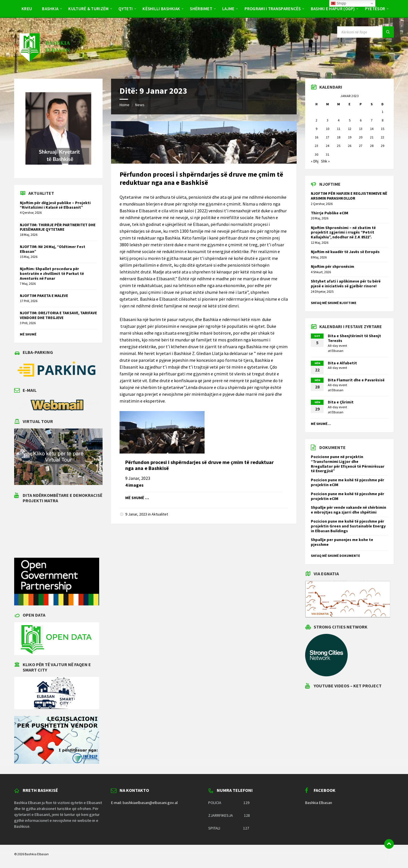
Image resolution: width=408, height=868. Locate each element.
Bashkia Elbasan (319, 803)
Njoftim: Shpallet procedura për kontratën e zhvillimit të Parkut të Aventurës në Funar (52, 273)
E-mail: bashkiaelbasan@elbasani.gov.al (144, 803)
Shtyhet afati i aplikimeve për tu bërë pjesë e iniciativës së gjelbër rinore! (346, 284)
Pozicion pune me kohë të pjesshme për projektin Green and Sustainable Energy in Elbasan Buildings (348, 526)
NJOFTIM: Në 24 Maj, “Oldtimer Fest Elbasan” (53, 249)
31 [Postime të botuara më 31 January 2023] (328, 154)
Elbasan (337, 351)
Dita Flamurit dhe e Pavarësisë (356, 380)
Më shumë (28, 334)
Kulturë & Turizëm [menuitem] (88, 9)
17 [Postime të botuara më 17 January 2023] (328, 137)
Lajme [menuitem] (228, 9)
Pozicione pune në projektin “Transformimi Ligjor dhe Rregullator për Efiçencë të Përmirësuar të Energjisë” (348, 464)
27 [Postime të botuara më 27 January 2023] (361, 146)
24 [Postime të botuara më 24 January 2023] (328, 146)
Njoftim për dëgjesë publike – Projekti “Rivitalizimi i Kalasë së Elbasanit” (55, 205)
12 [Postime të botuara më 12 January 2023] (350, 129)
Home (125, 105)
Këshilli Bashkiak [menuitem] (161, 9)
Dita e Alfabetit (342, 363)
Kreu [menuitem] (27, 9)
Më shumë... (321, 424)
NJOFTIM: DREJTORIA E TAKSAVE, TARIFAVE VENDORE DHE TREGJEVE (58, 315)
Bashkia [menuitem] (50, 9)
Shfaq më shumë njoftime (334, 303)
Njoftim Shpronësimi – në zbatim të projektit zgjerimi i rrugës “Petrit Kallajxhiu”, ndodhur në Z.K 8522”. (343, 232)
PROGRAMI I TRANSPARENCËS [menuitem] (273, 9)
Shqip (339, 3)
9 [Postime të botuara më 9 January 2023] (316, 129)
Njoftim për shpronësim (332, 266)
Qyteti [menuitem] (126, 9)
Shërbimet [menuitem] (201, 9)
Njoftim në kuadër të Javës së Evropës (345, 252)
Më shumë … (137, 498)
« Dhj (315, 161)
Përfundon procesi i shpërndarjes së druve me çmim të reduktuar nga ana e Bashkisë (201, 178)
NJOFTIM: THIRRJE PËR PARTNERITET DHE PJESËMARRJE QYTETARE (58, 227)
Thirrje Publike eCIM (330, 213)
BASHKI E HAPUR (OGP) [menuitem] (333, 9)
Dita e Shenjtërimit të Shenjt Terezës (354, 338)
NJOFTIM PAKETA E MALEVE (44, 296)
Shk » (325, 161)
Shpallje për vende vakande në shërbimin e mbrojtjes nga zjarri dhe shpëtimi (348, 510)
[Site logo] (44, 67)
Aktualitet (160, 514)
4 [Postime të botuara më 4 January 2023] (339, 120)
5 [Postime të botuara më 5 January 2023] (350, 120)
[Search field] (365, 32)
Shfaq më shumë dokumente (335, 556)
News (140, 105)
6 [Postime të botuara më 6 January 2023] (361, 120)
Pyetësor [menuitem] (375, 9)
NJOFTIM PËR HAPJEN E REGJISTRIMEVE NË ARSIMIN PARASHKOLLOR (349, 196)
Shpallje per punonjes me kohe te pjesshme (342, 542)
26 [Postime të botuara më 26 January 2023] (350, 146)
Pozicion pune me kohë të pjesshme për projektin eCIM (348, 482)
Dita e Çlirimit (341, 402)
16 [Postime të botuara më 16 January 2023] (316, 137)
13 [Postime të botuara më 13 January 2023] (361, 129)
